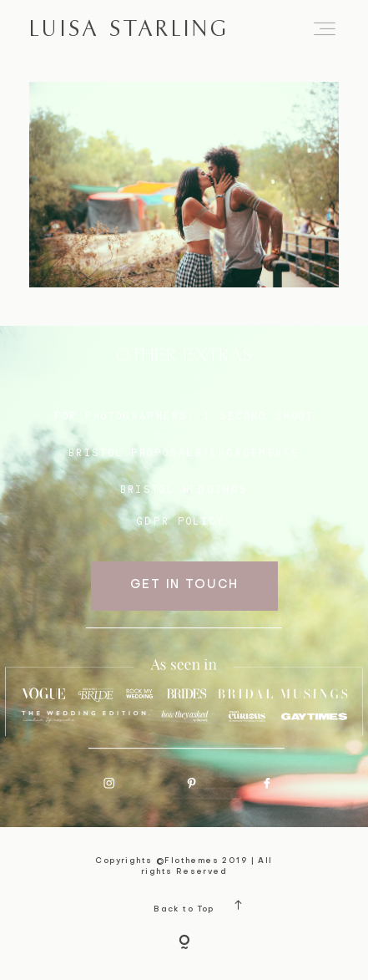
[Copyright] (184, 943)
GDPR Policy (181, 521)
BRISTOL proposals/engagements (184, 453)
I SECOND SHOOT (259, 416)
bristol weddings (184, 490)
